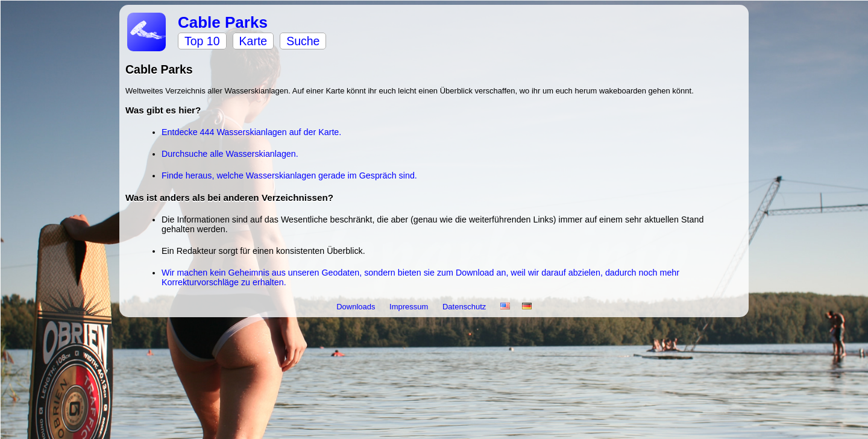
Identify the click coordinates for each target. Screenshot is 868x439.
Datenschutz (465, 307)
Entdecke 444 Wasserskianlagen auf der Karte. (251, 132)
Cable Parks (223, 22)
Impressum (410, 307)
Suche (303, 41)
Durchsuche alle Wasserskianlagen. (230, 154)
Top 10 (202, 41)
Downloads (357, 307)
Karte (253, 41)
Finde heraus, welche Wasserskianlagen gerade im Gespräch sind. (289, 175)
